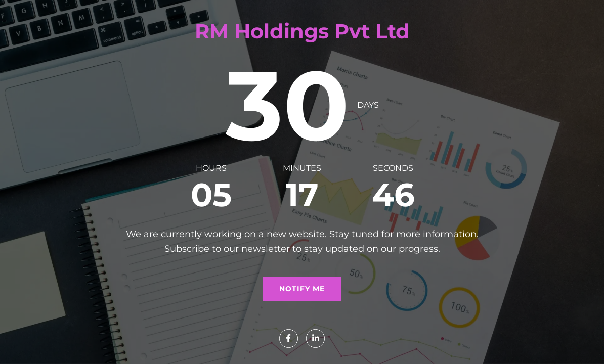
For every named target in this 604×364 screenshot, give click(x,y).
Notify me (302, 289)
